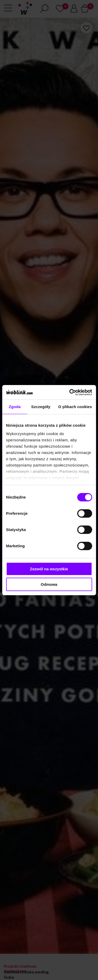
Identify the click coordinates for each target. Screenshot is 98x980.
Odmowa (49, 584)
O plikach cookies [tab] (75, 407)
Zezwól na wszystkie (49, 569)
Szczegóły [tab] (41, 407)
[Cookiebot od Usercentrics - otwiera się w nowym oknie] (70, 392)
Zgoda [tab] (15, 407)
